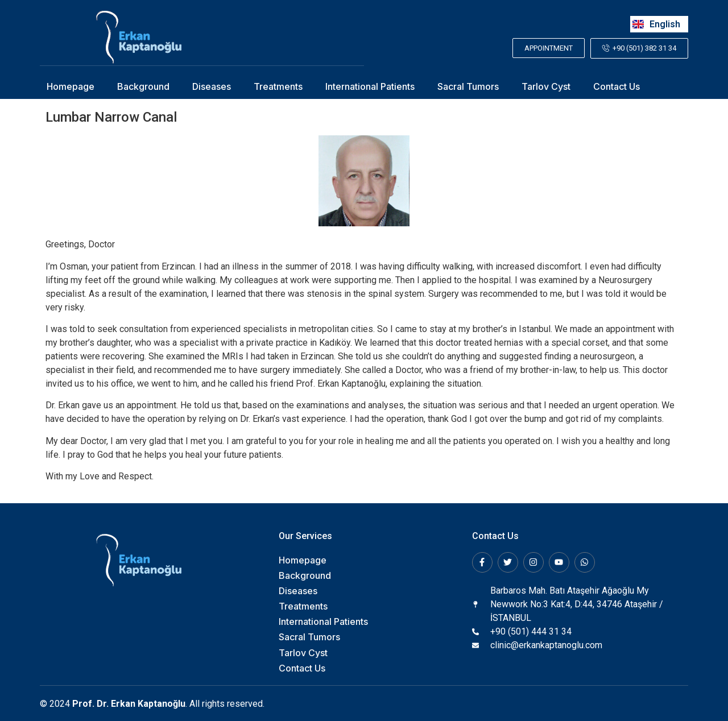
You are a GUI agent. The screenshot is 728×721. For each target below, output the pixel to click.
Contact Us (617, 86)
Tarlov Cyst (546, 86)
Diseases (212, 86)
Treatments (278, 86)
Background (143, 86)
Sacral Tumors (468, 86)
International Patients (370, 86)
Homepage (71, 86)
